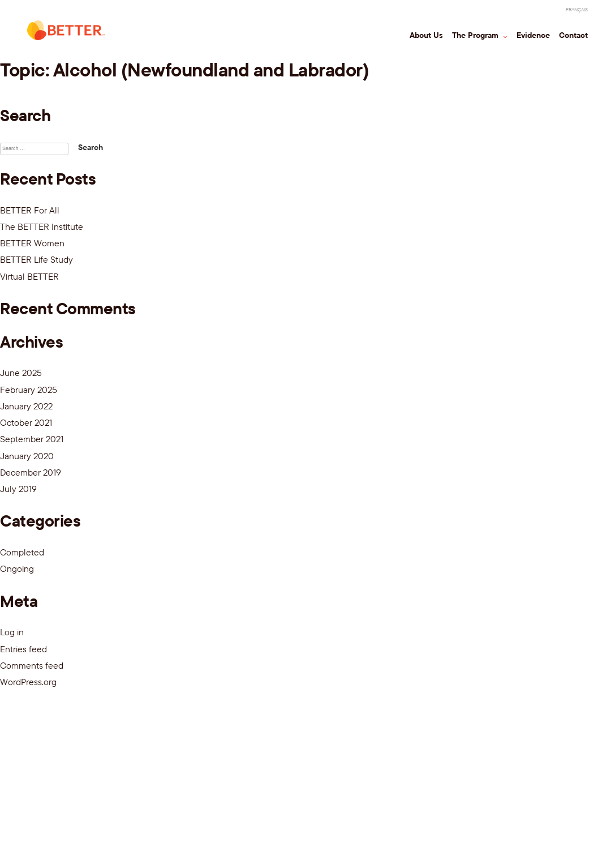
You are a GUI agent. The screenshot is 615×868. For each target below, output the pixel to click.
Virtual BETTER (29, 276)
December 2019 (31, 472)
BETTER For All (30, 210)
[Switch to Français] (577, 10)
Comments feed (32, 665)
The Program (476, 35)
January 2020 (27, 456)
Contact (573, 35)
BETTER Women (32, 243)
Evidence (533, 35)
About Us (426, 35)
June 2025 (21, 373)
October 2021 (26, 422)
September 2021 (32, 439)
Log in (12, 632)
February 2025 (29, 390)
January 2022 (26, 406)
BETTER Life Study (36, 259)
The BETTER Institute (42, 226)
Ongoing (17, 568)
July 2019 (18, 489)
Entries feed (23, 649)
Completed (22, 552)
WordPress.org (28, 682)
